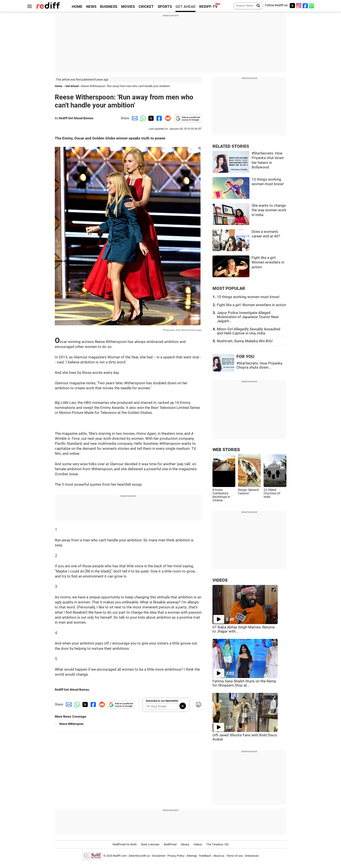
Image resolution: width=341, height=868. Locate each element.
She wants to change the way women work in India (269, 210)
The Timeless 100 (217, 844)
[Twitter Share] (150, 118)
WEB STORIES (226, 450)
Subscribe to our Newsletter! (162, 701)
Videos (198, 844)
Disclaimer (159, 856)
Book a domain (150, 844)
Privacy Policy (176, 856)
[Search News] (257, 6)
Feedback (205, 856)
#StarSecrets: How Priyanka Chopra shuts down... (259, 365)
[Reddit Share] (167, 118)
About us (219, 856)
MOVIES (128, 7)
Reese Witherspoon (71, 724)
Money (185, 844)
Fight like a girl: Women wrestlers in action (268, 262)
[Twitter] (292, 6)
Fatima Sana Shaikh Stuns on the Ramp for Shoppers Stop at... (244, 683)
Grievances (252, 856)
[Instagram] (299, 6)
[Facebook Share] (159, 118)
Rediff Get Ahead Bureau (76, 118)
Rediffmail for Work (125, 844)
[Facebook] (305, 6)
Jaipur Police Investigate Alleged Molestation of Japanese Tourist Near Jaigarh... (248, 317)
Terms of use (235, 856)
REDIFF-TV (208, 7)
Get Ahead (72, 86)
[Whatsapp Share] (142, 118)
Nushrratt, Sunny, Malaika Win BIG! (245, 341)
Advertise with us (139, 856)
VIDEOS (220, 580)
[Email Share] (134, 118)
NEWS (91, 7)
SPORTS (165, 7)
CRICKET (146, 7)
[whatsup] (312, 6)
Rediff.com (120, 856)
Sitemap (192, 856)
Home (59, 86)
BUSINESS (109, 7)
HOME (77, 7)
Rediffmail (170, 844)
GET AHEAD (186, 7)
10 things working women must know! (248, 297)
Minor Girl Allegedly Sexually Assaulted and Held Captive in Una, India (249, 331)
